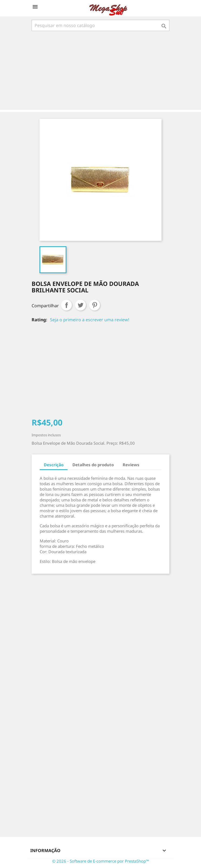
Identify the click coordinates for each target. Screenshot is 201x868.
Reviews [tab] (131, 465)
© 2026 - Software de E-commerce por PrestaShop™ (101, 861)
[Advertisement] (102, 71)
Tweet (81, 305)
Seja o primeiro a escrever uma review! (90, 320)
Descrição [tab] (54, 465)
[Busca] (100, 25)
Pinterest (95, 305)
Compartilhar (66, 305)
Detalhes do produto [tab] (93, 465)
